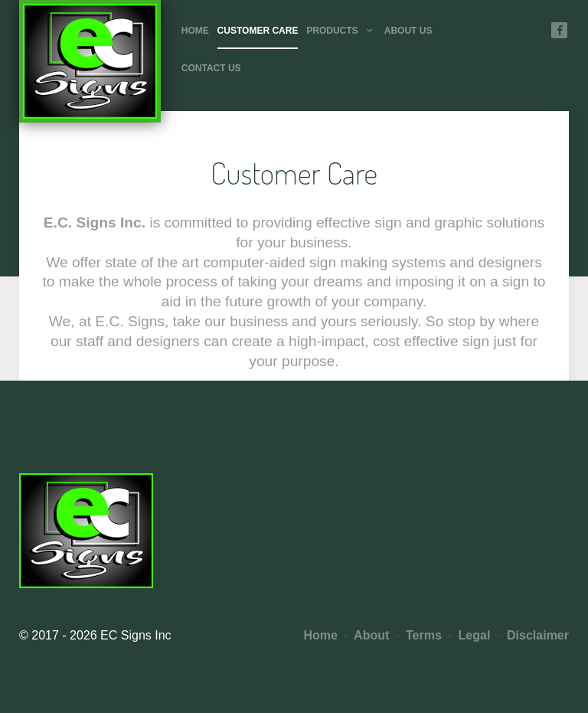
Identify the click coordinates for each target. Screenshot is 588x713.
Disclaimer (534, 635)
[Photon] (90, 61)
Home (321, 635)
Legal (470, 635)
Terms (420, 635)
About (367, 635)
